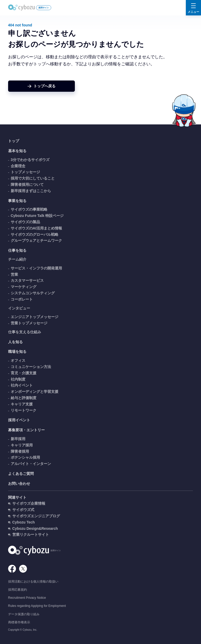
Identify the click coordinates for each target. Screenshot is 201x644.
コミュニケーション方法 (31, 367)
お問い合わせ (19, 484)
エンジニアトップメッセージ (35, 317)
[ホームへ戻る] (41, 86)
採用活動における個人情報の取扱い (33, 582)
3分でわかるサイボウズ (30, 160)
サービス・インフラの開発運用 (36, 268)
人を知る (15, 342)
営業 (14, 274)
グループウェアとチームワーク (36, 240)
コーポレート (22, 299)
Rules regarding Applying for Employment (37, 606)
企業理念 (18, 166)
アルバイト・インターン (31, 464)
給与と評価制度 (24, 398)
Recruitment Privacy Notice (27, 598)
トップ (14, 141)
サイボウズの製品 (25, 222)
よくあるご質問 (21, 474)
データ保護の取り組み (24, 614)
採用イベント (19, 420)
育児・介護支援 (24, 373)
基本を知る (17, 151)
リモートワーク (24, 410)
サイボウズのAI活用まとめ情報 (36, 228)
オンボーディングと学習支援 (35, 392)
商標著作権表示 (19, 622)
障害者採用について (27, 185)
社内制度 (18, 379)
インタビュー (19, 308)
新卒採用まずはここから (31, 191)
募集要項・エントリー (26, 430)
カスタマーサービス (27, 280)
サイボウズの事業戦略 (29, 209)
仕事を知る (17, 250)
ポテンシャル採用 (25, 457)
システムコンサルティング (33, 293)
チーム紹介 (17, 259)
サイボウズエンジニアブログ (36, 516)
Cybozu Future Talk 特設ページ (37, 216)
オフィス (18, 360)
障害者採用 (20, 451)
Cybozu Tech (24, 522)
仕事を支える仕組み (25, 332)
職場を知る (17, 352)
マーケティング (24, 287)
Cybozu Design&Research (35, 528)
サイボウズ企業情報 (29, 503)
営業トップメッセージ (29, 323)
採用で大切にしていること (33, 178)
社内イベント (22, 385)
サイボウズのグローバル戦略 (35, 234)
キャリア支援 (22, 404)
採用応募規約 (18, 590)
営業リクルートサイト (31, 534)
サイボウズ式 (23, 510)
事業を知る (17, 201)
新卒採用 (18, 439)
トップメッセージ (25, 172)
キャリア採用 (22, 445)
